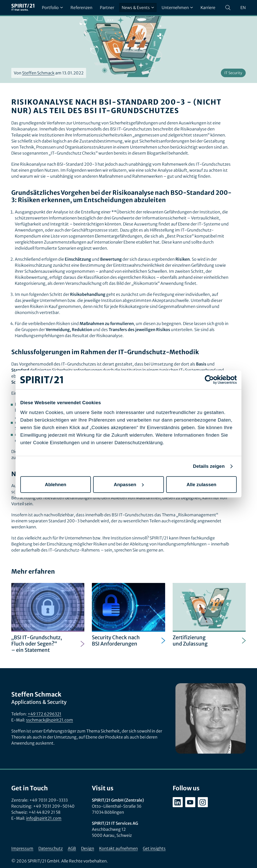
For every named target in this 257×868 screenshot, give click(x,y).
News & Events (138, 8)
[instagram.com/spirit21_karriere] (203, 802)
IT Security (233, 73)
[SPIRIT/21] (23, 8)
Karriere (208, 8)
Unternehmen (177, 8)
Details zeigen (209, 466)
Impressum (22, 848)
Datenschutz (51, 848)
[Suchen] (228, 8)
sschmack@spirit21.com (50, 720)
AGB (72, 848)
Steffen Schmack (38, 73)
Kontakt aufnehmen (118, 848)
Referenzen (81, 8)
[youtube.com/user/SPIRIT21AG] (190, 802)
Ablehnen (56, 484)
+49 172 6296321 (44, 714)
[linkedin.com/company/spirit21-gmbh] (178, 802)
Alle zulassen (201, 484)
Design (88, 848)
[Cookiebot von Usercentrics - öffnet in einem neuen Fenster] (215, 380)
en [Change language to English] (243, 8)
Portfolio (52, 8)
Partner (107, 8)
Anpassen (129, 484)
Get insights (154, 848)
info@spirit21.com (44, 818)
